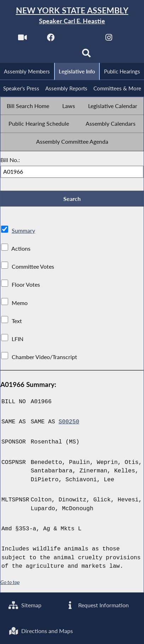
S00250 (69, 423)
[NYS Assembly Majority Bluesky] (57, 55)
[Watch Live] (22, 39)
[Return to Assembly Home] (72, 16)
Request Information (97, 605)
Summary (23, 231)
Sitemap (25, 605)
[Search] (87, 55)
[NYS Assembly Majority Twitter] (80, 39)
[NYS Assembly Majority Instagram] (109, 39)
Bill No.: (10, 160)
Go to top (10, 584)
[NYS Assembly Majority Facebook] (51, 39)
